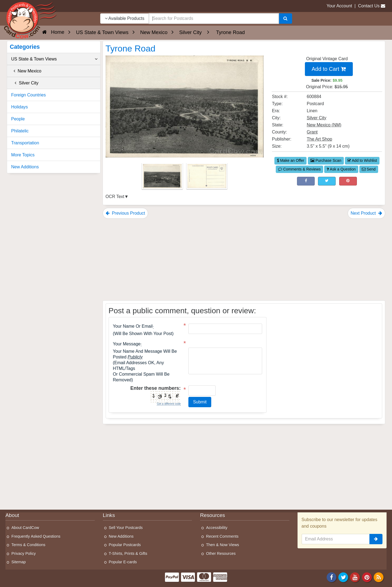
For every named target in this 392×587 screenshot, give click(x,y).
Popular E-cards (123, 562)
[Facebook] (332, 577)
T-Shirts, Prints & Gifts (128, 553)
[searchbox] (214, 19)
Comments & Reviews (299, 169)
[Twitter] (343, 577)
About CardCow (25, 528)
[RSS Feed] (379, 577)
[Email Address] (336, 539)
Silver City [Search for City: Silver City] (317, 118)
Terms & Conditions (28, 545)
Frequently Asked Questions (36, 536)
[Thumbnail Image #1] (163, 178)
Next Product (366, 213)
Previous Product (125, 213)
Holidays (19, 107)
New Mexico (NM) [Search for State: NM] (324, 125)
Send (369, 169)
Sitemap (19, 562)
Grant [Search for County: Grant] (312, 132)
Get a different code (169, 404)
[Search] (285, 19)
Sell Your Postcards (126, 528)
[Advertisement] (244, 260)
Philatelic (20, 131)
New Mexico (26, 71)
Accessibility (217, 528)
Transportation (25, 143)
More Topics (23, 155)
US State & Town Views (54, 59)
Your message (127, 344)
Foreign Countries (28, 95)
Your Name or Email (133, 326)
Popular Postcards (125, 545)
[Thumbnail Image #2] (207, 178)
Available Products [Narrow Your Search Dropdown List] (125, 18)
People (18, 119)
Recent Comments (222, 536)
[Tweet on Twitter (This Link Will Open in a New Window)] (327, 181)
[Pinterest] (367, 577)
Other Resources (221, 553)
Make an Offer (290, 160)
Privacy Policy (24, 553)
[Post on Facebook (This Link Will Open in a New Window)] (306, 181)
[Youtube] (355, 577)
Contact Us (369, 6)
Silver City (25, 83)
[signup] (376, 539)
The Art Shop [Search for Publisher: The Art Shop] (319, 139)
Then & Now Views (223, 545)
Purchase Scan (326, 160)
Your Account (339, 6)
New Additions (25, 167)
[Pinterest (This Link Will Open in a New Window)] (348, 181)
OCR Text (115, 197)
